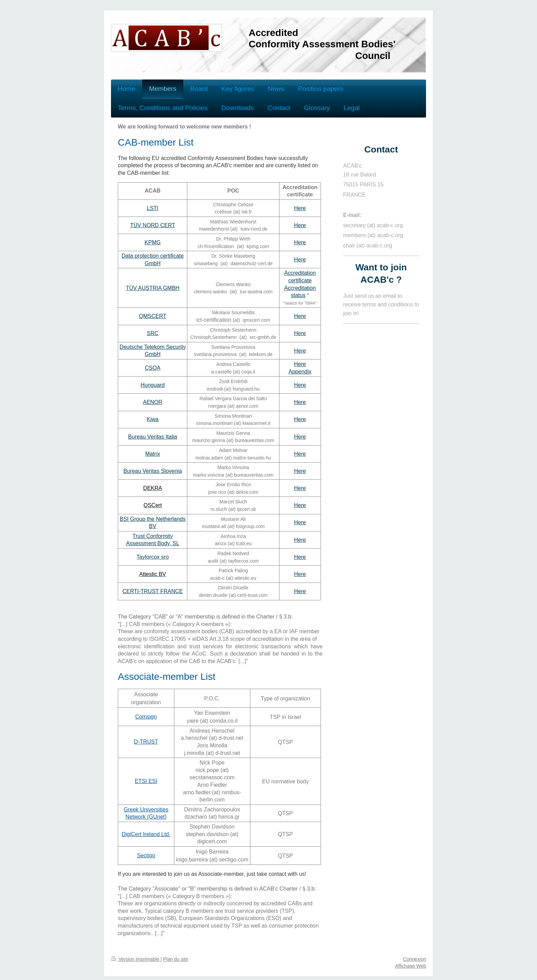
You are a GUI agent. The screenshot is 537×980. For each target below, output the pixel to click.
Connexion (415, 959)
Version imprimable (136, 959)
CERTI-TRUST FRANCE (153, 591)
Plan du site (176, 959)
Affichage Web (410, 966)
